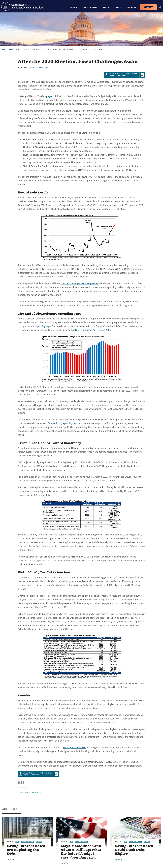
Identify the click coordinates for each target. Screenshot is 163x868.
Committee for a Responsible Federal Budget (22, 6)
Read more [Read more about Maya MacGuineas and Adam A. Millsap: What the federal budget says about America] (64, 863)
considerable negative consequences (79, 283)
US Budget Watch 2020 (29, 792)
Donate (118, 8)
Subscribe (148, 7)
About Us (132, 8)
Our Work (74, 8)
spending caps (43, 326)
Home (4, 49)
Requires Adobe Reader (122, 75)
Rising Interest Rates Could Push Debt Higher (134, 850)
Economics (39, 842)
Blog (18, 842)
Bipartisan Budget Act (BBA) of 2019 (92, 330)
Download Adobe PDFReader (142, 75)
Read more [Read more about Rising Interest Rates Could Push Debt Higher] (118, 859)
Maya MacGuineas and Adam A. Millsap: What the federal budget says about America (81, 852)
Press (106, 8)
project (50, 96)
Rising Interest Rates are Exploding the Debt (26, 850)
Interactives (91, 8)
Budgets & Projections (39, 67)
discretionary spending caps (63, 423)
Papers (12, 49)
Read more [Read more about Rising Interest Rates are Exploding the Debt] (10, 859)
